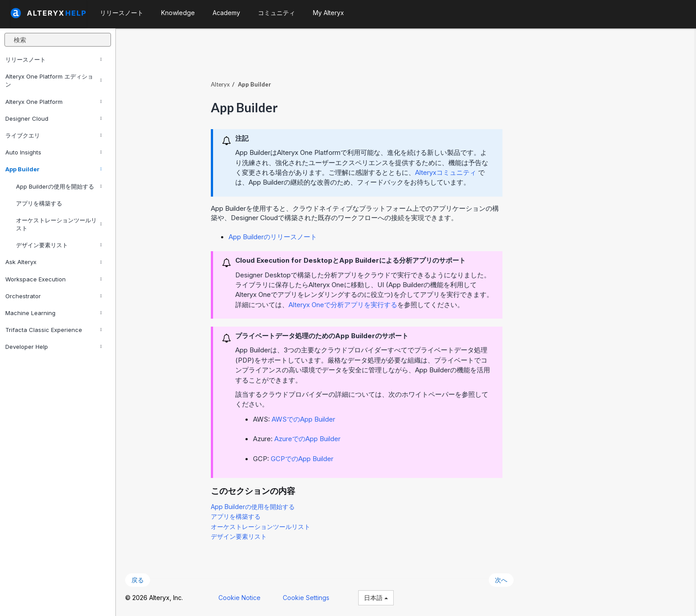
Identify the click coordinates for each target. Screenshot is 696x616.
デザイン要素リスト (59, 245)
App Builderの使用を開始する (59, 186)
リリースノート (53, 59)
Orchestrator (53, 296)
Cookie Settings (308, 597)
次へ (503, 580)
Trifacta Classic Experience (53, 330)
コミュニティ (277, 13)
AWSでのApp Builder (305, 419)
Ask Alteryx (53, 262)
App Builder (53, 169)
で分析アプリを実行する (345, 304)
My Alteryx (328, 13)
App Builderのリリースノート (275, 236)
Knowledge (178, 13)
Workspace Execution (53, 279)
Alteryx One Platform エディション (53, 80)
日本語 (378, 597)
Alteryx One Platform (53, 102)
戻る (139, 580)
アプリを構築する (39, 203)
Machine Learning (53, 313)
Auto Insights (53, 152)
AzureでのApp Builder (309, 438)
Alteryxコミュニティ (447, 172)
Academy (226, 13)
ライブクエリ (53, 135)
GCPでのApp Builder (304, 458)
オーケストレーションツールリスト (59, 224)
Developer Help (53, 347)
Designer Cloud (53, 118)
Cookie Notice (241, 597)
